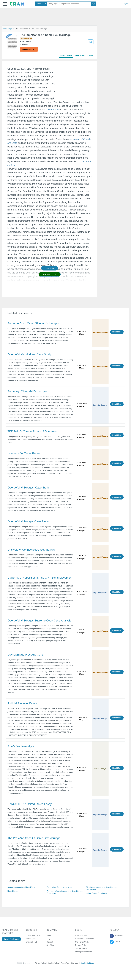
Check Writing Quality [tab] (83, 55)
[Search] (94, 4)
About (49, 935)
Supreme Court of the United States (22, 887)
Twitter (118, 941)
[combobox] (41, 4)
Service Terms (81, 948)
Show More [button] (50, 268)
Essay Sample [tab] (66, 55)
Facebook (119, 935)
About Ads (66, 963)
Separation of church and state (59, 887)
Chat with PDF (32, 942)
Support (50, 942)
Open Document (29, 49)
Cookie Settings (87, 963)
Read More (117, 332)
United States (53, 110)
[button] (5, 4)
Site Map (50, 945)
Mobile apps (31, 939)
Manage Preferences (84, 952)
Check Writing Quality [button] (50, 274)
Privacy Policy (81, 945)
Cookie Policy (54, 963)
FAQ (48, 939)
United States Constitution (97, 893)
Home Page (7, 29)
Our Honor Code (82, 942)
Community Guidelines (84, 939)
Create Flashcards (11, 939)
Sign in (126, 4)
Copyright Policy (82, 935)
